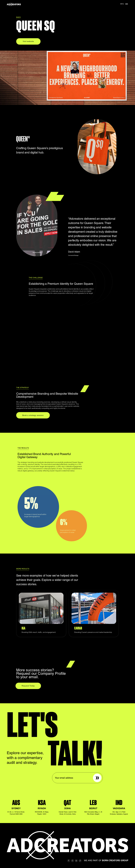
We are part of (106, 860)
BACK (18, 17)
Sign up (96, 775)
